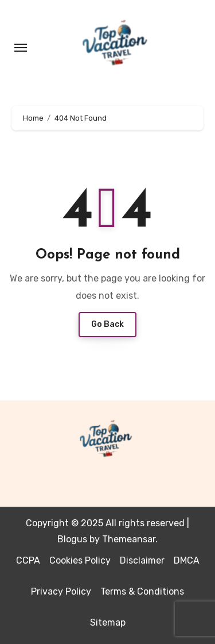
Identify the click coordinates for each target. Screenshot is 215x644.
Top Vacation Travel (108, 470)
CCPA (28, 560)
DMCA (187, 560)
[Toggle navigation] (21, 48)
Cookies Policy (80, 560)
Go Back (107, 324)
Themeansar (129, 539)
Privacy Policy (61, 591)
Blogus (72, 539)
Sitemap (108, 622)
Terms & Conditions (142, 591)
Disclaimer (142, 560)
